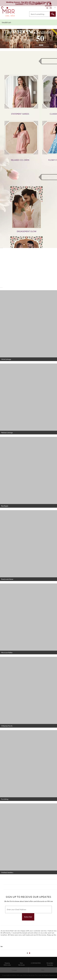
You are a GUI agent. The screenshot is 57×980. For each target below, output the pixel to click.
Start (54, 956)
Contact (14, 970)
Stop (56, 956)
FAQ (43, 970)
